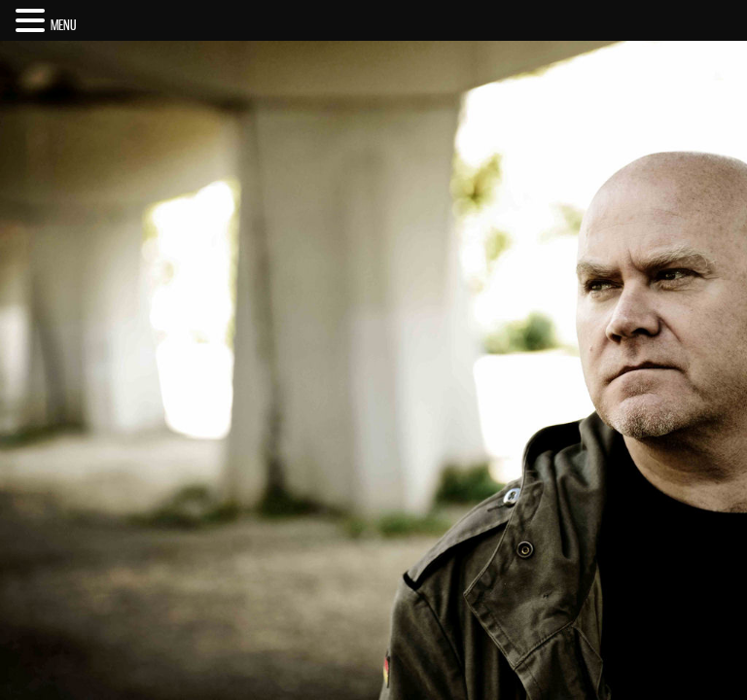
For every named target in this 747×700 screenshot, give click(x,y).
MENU (64, 25)
